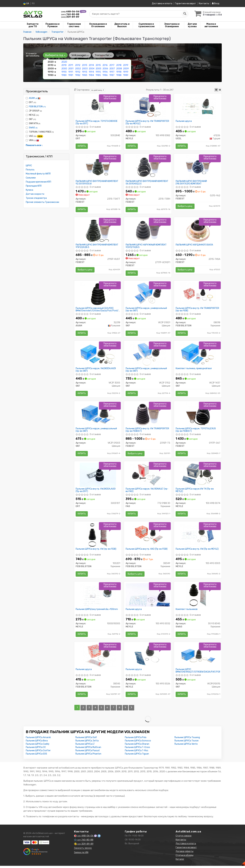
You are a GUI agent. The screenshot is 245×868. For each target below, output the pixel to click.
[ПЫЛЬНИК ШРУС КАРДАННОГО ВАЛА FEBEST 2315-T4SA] (198, 231)
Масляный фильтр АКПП (38, 174)
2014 (91, 65)
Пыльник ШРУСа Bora (37, 743)
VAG (34, 136)
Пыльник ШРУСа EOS (36, 756)
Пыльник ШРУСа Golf (86, 740)
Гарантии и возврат (186, 850)
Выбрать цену (185, 206)
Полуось (30, 170)
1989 (126, 75)
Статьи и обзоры (185, 857)
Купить (82, 146)
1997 (112, 72)
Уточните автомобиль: (33, 55)
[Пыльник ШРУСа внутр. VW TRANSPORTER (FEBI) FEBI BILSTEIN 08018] (198, 295)
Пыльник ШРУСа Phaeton (88, 756)
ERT (31, 102)
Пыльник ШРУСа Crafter (38, 753)
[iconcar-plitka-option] (216, 90)
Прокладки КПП (34, 186)
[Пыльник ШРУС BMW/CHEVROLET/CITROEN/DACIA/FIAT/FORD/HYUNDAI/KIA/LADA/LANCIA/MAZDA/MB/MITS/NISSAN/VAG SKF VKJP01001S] (198, 657)
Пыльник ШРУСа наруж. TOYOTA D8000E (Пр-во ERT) (97, 122)
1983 (85, 75)
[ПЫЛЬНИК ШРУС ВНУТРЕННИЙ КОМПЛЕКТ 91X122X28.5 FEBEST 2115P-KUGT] (98, 231)
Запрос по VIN (81, 855)
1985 (98, 75)
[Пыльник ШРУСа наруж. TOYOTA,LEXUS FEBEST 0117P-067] (198, 416)
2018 (119, 65)
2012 (78, 65)
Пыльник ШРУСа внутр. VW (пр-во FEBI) (96, 551)
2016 (105, 65)
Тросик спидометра (36, 198)
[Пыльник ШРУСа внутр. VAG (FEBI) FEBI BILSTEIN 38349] (148, 536)
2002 (78, 68)
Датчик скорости (35, 194)
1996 (105, 72)
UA (26, 4)
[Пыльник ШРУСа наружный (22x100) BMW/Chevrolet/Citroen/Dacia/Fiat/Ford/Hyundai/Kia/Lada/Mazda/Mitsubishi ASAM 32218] (98, 295)
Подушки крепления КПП (38, 182)
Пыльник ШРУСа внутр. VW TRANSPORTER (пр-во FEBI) (197, 310)
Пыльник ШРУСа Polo (136, 740)
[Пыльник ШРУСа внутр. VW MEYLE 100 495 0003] (198, 536)
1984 (91, 75)
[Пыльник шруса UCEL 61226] (198, 107)
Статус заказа (184, 838)
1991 (71, 72)
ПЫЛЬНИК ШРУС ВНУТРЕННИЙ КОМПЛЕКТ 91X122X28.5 (97, 246)
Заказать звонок (83, 850)
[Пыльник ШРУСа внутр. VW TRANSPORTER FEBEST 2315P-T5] (148, 416)
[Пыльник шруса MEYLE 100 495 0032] (148, 597)
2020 (64, 62)
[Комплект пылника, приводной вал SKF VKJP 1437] (198, 355)
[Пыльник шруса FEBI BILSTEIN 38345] (98, 657)
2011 (71, 65)
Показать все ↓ (34, 145)
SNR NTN (33, 123)
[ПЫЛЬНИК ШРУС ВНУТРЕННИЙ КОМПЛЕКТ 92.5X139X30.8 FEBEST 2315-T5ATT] (98, 167)
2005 (98, 68)
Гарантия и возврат (185, 4)
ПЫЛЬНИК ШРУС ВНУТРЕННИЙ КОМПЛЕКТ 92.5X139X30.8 (97, 183)
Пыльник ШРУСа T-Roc (137, 753)
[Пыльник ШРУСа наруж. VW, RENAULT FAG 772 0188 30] (148, 476)
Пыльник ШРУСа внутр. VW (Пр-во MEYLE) (197, 551)
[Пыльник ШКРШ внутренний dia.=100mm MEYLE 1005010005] (98, 597)
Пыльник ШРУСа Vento (186, 746)
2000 (64, 68)
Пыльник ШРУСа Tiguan (137, 756)
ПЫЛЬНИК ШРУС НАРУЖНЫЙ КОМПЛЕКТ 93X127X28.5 (146, 246)
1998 (119, 72)
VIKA (32, 140)
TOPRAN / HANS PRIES (40, 132)
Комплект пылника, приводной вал (194, 369)
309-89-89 (70, 17)
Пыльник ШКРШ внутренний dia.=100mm (97, 611)
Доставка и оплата (162, 4)
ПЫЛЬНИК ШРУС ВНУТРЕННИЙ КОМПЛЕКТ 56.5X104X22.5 (147, 183)
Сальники (31, 178)
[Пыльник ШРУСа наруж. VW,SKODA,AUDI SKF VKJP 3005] (98, 355)
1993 (85, 72)
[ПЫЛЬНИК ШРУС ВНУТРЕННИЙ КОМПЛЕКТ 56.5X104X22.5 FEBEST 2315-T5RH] (148, 167)
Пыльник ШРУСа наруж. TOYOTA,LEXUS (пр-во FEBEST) (196, 431)
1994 (91, 72)
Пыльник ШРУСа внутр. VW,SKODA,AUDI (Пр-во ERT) (96, 491)
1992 (78, 72)
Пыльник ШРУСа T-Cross (137, 749)
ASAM (35, 98)
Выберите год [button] (55, 55)
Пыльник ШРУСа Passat (87, 753)
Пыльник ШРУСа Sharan (137, 746)
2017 (112, 65)
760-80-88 (70, 14)
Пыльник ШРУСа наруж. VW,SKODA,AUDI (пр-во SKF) (96, 371)
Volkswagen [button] (80, 55)
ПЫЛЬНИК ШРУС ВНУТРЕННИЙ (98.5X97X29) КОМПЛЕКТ (191, 183)
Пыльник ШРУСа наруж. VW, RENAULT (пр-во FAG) (147, 491)
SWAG (33, 128)
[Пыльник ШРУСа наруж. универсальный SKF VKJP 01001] (148, 295)
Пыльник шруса (184, 121)
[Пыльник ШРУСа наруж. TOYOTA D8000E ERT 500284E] (98, 107)
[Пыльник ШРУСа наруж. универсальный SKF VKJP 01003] (98, 416)
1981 (71, 75)
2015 (98, 65)
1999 (126, 72)
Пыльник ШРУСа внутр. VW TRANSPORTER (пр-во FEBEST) (147, 431)
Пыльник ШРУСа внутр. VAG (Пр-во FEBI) (147, 551)
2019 (126, 65)
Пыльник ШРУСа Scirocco (138, 743)
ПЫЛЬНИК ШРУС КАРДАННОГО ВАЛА (194, 245)
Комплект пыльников (187, 611)
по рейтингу (98, 90)
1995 (98, 72)
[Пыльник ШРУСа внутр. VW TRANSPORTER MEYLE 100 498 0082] (148, 107)
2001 (71, 68)
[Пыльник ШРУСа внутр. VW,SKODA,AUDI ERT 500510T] (98, 476)
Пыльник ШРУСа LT (85, 746)
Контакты (204, 4)
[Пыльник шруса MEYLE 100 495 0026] (148, 657)
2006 (105, 68)
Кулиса (29, 190)
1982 (78, 75)
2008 (119, 68)
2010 (64, 65)
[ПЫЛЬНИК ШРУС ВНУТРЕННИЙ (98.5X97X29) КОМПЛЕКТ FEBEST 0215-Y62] (198, 167)
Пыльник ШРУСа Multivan (88, 749)
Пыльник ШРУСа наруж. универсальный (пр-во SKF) (146, 310)
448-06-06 (70, 12)
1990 (64, 72)
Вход (216, 4)
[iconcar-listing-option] (220, 90)
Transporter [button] (103, 55)
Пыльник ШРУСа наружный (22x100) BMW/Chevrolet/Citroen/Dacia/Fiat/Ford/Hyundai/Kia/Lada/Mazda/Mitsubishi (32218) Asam (98, 310)
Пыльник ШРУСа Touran (186, 743)
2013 (85, 65)
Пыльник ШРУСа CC (36, 749)
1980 (64, 75)
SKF (31, 119)
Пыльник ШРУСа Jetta (87, 743)
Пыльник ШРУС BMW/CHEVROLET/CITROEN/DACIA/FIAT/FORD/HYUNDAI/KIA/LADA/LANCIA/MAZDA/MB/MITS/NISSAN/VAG (198, 673)
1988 (119, 75)
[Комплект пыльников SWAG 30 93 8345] (198, 597)
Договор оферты (185, 854)
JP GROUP (34, 111)
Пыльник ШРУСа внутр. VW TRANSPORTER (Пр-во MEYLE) (147, 122)
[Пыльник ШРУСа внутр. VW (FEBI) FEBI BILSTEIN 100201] (98, 536)
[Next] (132, 710)
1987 (112, 75)
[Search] (185, 14)
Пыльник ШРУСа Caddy (38, 746)
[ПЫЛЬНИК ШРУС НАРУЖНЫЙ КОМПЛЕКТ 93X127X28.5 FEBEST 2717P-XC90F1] (148, 231)
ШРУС (29, 166)
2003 (85, 68)
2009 (126, 68)
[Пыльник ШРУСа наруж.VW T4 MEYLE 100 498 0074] (198, 476)
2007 (112, 68)
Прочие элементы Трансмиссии (42, 202)
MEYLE (32, 115)
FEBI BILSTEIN (37, 107)
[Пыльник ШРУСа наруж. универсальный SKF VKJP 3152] (148, 355)
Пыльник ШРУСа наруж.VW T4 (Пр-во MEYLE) (195, 491)
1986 (105, 75)
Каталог (180, 861)
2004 (92, 68)
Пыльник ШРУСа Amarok (38, 740)
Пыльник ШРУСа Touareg (187, 740)
